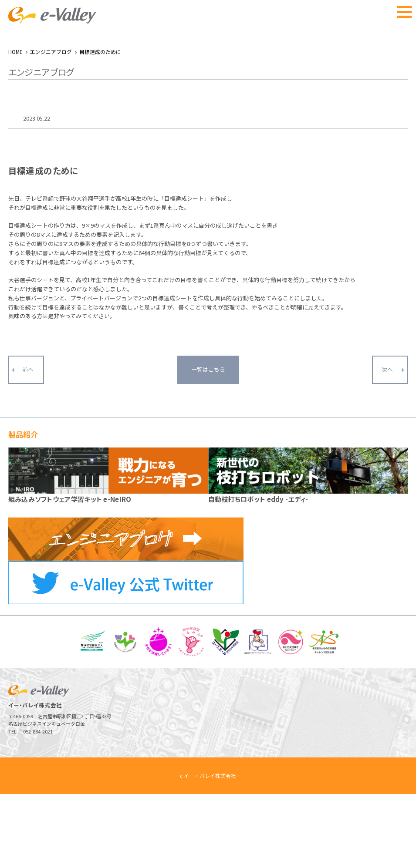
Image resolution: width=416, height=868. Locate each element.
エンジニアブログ (51, 126)
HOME (15, 126)
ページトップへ (388, 840)
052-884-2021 (38, 805)
